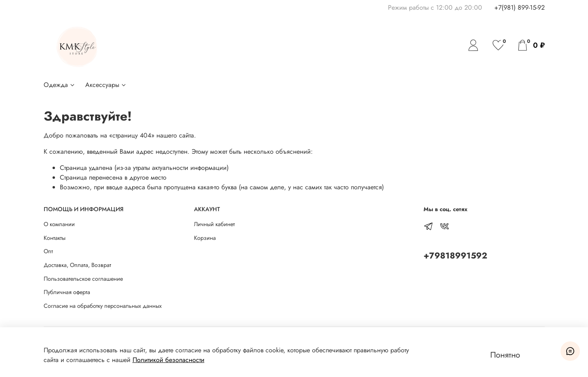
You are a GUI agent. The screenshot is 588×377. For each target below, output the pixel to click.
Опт (48, 251)
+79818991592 (455, 256)
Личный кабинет (214, 224)
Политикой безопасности (169, 360)
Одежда (60, 85)
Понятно (505, 355)
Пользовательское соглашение (83, 279)
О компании (59, 224)
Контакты (55, 238)
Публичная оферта (67, 292)
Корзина (205, 238)
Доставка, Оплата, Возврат (77, 265)
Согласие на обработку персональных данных (103, 306)
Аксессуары (106, 85)
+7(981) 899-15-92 (520, 7)
